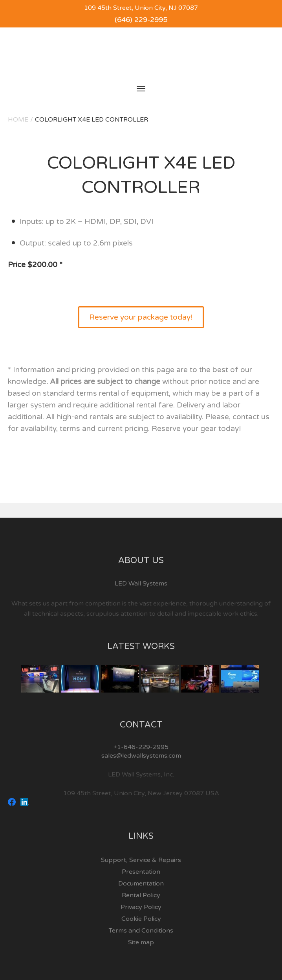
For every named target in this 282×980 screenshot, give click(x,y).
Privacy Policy (141, 907)
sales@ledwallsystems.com (141, 756)
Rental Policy (141, 895)
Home (18, 120)
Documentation (141, 884)
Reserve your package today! (141, 317)
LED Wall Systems (141, 584)
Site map (141, 942)
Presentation (141, 872)
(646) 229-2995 (141, 20)
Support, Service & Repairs (141, 860)
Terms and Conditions (141, 931)
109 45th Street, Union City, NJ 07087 (141, 8)
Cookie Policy (141, 919)
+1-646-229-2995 (141, 747)
